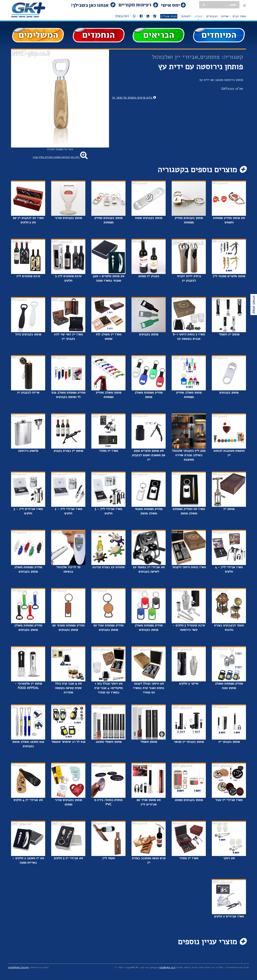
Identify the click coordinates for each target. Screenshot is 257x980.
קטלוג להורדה (254, 305)
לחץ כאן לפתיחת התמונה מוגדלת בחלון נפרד (60, 157)
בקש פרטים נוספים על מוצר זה (134, 98)
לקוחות (186, 16)
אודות (225, 16)
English (122, 16)
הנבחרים (212, 16)
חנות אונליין (169, 16)
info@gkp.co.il (167, 967)
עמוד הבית (239, 16)
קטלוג (198, 16)
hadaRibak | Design (18, 967)
